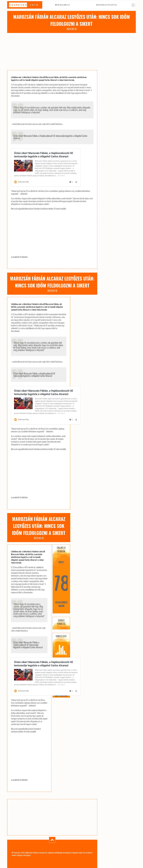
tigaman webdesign (55, 853)
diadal (39, 85)
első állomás (60, 93)
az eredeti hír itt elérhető (19, 257)
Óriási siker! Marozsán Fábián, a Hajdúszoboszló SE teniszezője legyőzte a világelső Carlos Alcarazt (50, 137)
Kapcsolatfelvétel (107, 5)
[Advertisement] (72, 52)
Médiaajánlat (63, 5)
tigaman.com (77, 853)
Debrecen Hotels (32, 853)
